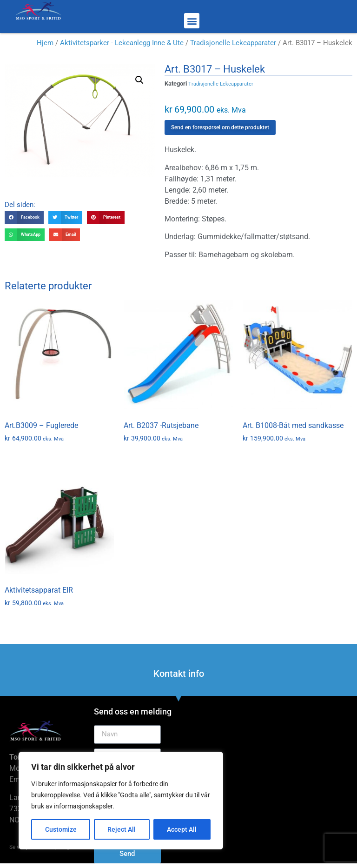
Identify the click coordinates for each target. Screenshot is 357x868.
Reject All (122, 829)
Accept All (182, 829)
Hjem (45, 43)
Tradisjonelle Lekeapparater (233, 43)
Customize (61, 829)
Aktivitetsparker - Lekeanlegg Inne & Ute (122, 43)
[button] (192, 21)
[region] (121, 801)
